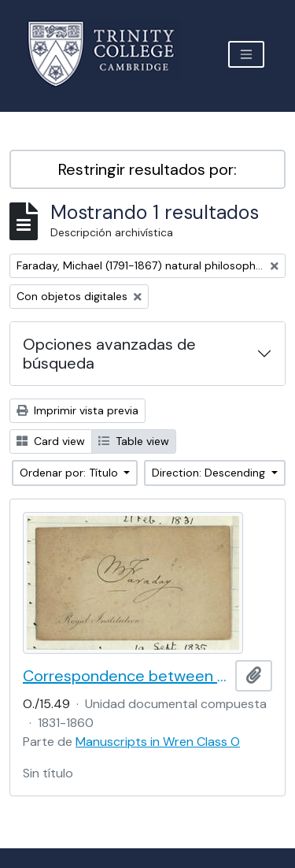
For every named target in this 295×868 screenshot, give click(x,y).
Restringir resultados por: (147, 169)
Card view (51, 441)
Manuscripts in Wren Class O (158, 742)
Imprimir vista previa (77, 410)
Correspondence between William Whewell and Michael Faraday (126, 676)
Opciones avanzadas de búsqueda (109, 354)
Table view (134, 441)
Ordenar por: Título (70, 473)
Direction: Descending (210, 473)
